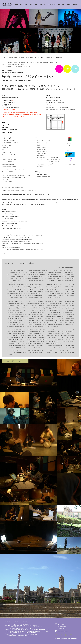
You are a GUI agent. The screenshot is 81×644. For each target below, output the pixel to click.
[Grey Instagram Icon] (66, 635)
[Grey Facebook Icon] (61, 635)
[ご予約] (75, 69)
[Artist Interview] (59, 69)
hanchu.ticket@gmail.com (7, 164)
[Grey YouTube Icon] (71, 635)
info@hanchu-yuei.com (63, 631)
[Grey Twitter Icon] (56, 635)
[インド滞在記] (67, 69)
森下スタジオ (50, 98)
